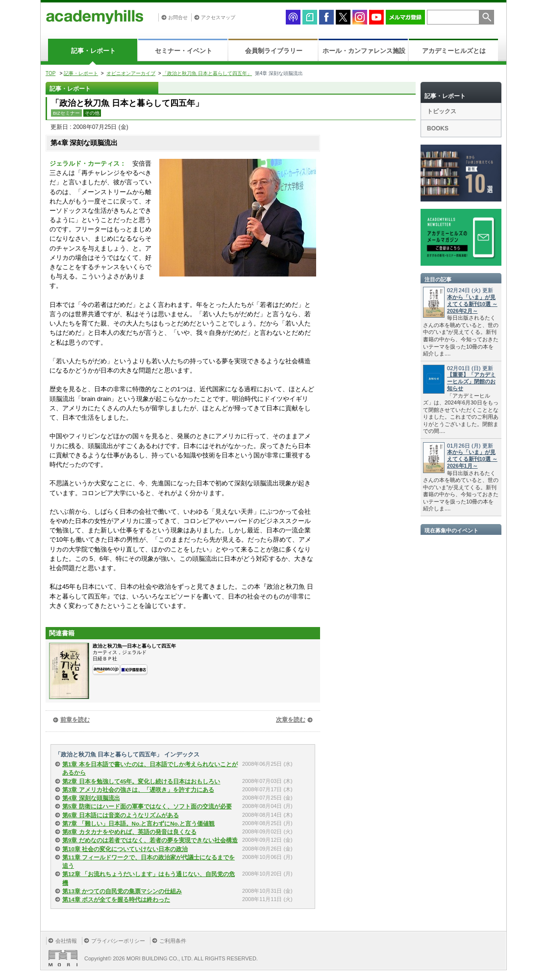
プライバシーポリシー (118, 941)
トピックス (442, 111)
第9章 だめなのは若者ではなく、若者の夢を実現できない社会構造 (150, 840)
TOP (50, 73)
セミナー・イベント (184, 51)
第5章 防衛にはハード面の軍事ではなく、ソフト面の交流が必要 (147, 806)
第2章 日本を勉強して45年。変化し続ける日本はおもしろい (141, 781)
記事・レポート (93, 51)
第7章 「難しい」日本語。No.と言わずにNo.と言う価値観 (138, 824)
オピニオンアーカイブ (131, 73)
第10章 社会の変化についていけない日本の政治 (125, 849)
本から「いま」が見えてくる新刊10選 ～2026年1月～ (472, 459)
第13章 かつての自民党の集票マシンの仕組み (122, 891)
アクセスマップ (218, 17)
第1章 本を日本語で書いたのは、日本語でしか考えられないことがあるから (150, 768)
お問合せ (178, 17)
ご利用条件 (173, 941)
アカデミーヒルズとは (454, 51)
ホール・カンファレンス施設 (364, 51)
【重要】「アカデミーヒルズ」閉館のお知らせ (471, 381)
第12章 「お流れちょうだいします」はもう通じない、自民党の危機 (149, 878)
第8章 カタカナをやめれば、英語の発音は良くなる (129, 832)
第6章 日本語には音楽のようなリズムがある (121, 815)
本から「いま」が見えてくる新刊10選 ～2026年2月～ (472, 304)
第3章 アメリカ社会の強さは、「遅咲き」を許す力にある (138, 790)
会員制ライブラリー (274, 51)
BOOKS (438, 128)
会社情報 (66, 941)
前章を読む (75, 720)
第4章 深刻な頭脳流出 (91, 798)
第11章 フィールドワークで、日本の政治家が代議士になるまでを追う (149, 862)
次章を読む (291, 720)
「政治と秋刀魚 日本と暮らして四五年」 (207, 73)
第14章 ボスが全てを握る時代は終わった (116, 900)
